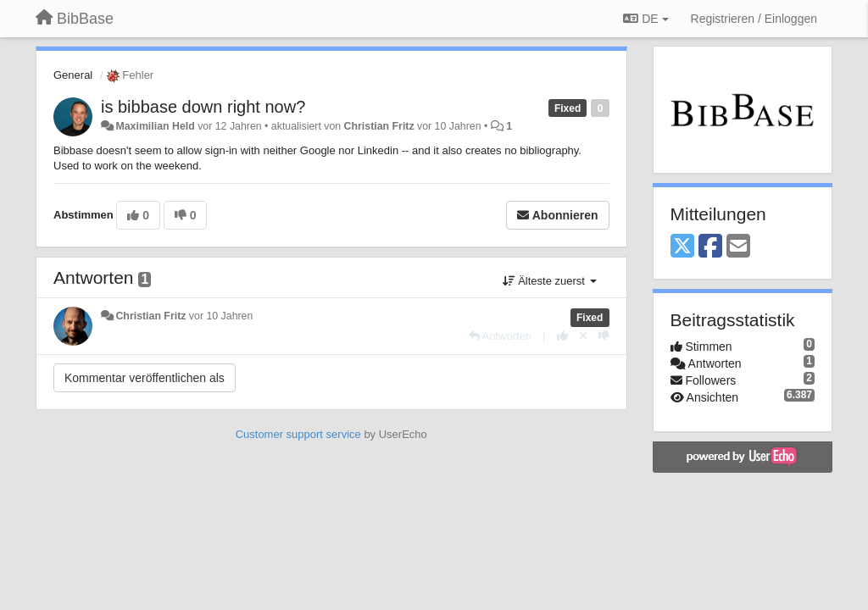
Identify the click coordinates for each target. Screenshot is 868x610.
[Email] (738, 247)
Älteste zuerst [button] (550, 281)
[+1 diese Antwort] (562, 336)
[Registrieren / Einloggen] (754, 19)
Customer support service (298, 434)
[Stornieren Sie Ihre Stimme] (583, 336)
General (73, 75)
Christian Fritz (379, 126)
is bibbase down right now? (203, 107)
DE (645, 19)
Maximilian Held (155, 126)
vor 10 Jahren (221, 316)
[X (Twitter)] (682, 247)
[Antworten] (500, 336)
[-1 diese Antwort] (604, 336)
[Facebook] (710, 247)
